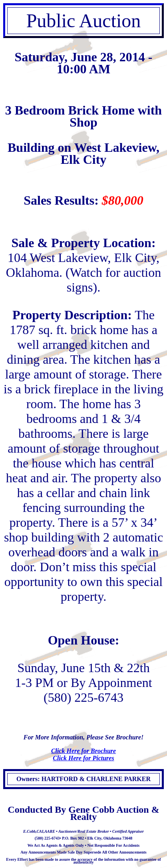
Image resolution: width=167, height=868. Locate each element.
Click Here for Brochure (83, 751)
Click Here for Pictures (83, 758)
